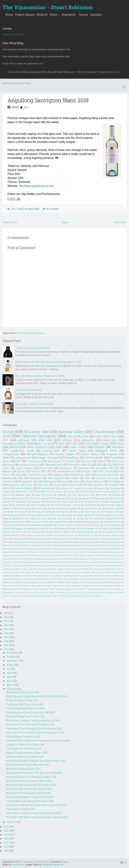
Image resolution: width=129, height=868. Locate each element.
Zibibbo (15, 549)
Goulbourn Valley (55, 565)
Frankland (94, 562)
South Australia (25, 468)
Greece (96, 565)
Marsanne (35, 478)
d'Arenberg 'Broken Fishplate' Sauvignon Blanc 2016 (36, 761)
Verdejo (62, 592)
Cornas (96, 525)
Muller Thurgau (79, 576)
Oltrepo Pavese (115, 579)
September (13, 661)
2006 (48, 471)
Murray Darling (41, 498)
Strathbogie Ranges (11, 589)
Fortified (6, 528)
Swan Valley (40, 589)
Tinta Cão (89, 512)
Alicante (118, 535)
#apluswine (106, 505)
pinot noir (110, 440)
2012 (114, 436)
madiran (78, 596)
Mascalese (117, 572)
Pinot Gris (118, 461)
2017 (6, 440)
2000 (113, 515)
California (65, 502)
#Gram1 (108, 512)
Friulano (105, 562)
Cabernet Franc (53, 465)
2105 (92, 535)
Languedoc (105, 502)
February (12, 689)
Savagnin (69, 545)
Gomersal (40, 565)
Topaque (68, 589)
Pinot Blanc (26, 522)
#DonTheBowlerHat (101, 549)
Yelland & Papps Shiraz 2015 (22, 700)
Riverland (84, 492)
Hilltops (36, 471)
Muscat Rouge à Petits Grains (94, 528)
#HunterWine (22, 492)
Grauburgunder (84, 565)
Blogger (116, 72)
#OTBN (21, 535)
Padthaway (7, 582)
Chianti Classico (73, 525)
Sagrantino (65, 512)
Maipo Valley (90, 572)
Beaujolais (36, 502)
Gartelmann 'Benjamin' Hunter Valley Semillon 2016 (36, 805)
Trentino (117, 498)
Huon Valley (29, 569)
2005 (85, 485)
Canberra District (29, 465)
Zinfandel (116, 495)
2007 (116, 468)
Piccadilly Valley (64, 582)
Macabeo (62, 528)
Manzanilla (104, 572)
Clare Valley (78, 447)
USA (99, 512)
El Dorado (85, 508)
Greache (6, 542)
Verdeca (52, 592)
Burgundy (49, 525)
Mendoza (71, 542)
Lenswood (7, 572)
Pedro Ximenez (33, 582)
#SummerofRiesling (12, 498)
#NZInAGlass (19, 552)
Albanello (94, 552)
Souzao (56, 522)
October (11, 657)
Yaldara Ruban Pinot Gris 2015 (23, 737)
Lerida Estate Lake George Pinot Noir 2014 (30, 801)
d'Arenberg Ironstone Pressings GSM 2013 (30, 712)
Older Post (120, 222)
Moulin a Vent (47, 576)
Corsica (60, 559)
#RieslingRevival (41, 492)
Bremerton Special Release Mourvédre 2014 (31, 785)
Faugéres (73, 562)
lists (69, 596)
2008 (6, 458)
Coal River (79, 502)
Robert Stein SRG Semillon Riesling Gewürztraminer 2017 (48, 362)
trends (97, 596)
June (9, 673)
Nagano (17, 579)
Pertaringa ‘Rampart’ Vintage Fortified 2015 (30, 797)
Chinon (118, 555)
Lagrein (102, 488)
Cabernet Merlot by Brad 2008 (32, 348)
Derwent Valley (115, 539)
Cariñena (32, 555)
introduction (49, 549)
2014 (85, 436)
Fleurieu (6, 495)
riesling (67, 440)
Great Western (18, 512)
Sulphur (80, 545)
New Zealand (56, 478)
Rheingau (58, 545)
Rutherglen (51, 512)
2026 (6, 613)
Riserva (65, 586)
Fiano (76, 481)
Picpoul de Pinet (25, 545)
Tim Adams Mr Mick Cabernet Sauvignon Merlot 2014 (37, 817)
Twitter (118, 545)
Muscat (111, 542)
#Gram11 (120, 512)
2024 (88, 478)
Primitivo (104, 495)
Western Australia (102, 492)
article (6, 488)
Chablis (33, 518)
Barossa (7, 478)
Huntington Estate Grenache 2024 (35, 404)
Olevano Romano (97, 579)
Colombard (38, 559)
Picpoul (38, 512)
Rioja (71, 498)
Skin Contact (108, 532)
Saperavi (94, 532)
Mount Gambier (63, 576)
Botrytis (9, 508)
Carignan (98, 485)
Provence (38, 545)
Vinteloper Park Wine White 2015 (25, 704)
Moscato (71, 492)
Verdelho (114, 485)
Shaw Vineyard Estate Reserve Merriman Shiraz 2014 (36, 696)
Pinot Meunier (58, 498)
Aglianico (120, 505)
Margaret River (106, 451)
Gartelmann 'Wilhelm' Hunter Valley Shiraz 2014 (33, 813)
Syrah (11, 465)
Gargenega (31, 528)
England (36, 562)
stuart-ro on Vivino (13, 34)
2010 (61, 443)
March (10, 685)
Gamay (52, 481)
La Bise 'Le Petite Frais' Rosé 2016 (25, 745)
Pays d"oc (7, 532)
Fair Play (98, 508)
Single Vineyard (48, 458)
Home (9, 15)
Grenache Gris (108, 565)
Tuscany (19, 592)
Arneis (74, 495)
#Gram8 (103, 515)
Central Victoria (55, 508)
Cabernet (43, 485)
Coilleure (27, 559)
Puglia (48, 545)
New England (116, 481)
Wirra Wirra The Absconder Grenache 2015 (30, 724)
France (21, 471)
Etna (63, 562)
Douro (26, 562)
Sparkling (72, 458)
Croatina (106, 559)
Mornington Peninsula (61, 461)
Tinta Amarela (93, 545)
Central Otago (88, 495)
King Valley (46, 468)
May (9, 677)
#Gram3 (46, 515)
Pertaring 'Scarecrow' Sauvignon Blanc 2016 (31, 777)
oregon (60, 549)
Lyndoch (59, 572)
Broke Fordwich (24, 508)
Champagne (72, 508)
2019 (88, 443)
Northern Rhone (79, 579)
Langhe (118, 569)
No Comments (52, 209)
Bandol (31, 539)
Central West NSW (71, 555)
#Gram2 (34, 515)
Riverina (72, 485)
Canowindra (20, 555)
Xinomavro (17, 596)
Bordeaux (36, 525)
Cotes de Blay (93, 559)
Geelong (6, 565)
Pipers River (79, 582)
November (13, 653)
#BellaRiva (85, 549)
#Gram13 (10, 515)
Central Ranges (24, 488)
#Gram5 (69, 515)
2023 (20, 478)
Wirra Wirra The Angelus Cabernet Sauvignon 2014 (35, 732)
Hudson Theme (18, 864)
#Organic (87, 471)
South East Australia (71, 505)
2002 (118, 522)
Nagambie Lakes (23, 495)
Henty (42, 542)
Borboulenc (7, 555)
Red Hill (108, 582)
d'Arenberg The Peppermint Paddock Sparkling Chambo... (39, 741)
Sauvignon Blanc (32, 209)
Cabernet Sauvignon (39, 436)
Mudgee (100, 447)
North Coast (63, 579)
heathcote (96, 475)
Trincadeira (7, 592)
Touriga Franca (105, 589)
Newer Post (10, 222)
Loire (51, 528)
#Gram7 (92, 515)
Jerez (77, 569)
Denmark (89, 488)
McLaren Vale (36, 432)
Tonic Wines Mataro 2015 (20, 809)
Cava (59, 525)
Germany (80, 518)
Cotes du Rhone (64, 518)
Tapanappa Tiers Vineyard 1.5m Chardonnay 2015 (34, 728)
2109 (99, 535)
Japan (68, 569)
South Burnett (84, 498)
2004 (40, 481)
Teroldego (77, 522)
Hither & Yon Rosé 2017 (28, 390)
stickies (88, 596)
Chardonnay (104, 432)
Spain (29, 485)
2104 (70, 552)
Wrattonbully (94, 458)
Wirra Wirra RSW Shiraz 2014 (22, 692)
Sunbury (27, 589)
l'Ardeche (60, 596)
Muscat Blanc (40, 505)
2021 (89, 465)
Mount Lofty (25, 505)
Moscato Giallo (31, 576)
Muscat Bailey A (114, 576)
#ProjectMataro (37, 454)
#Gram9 (6, 552)
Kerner (96, 569)
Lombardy (48, 572)
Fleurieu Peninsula (108, 478)
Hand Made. (15, 569)
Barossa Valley (71, 432)
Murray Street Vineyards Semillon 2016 (28, 793)
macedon (7, 502)
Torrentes (80, 589)
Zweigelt (25, 549)
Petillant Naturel (10, 522)
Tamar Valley (55, 589)
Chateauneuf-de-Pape (96, 539)
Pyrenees (86, 461)
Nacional (6, 579)
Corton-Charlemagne (76, 559)
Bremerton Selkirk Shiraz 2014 (23, 769)
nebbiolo (58, 475)
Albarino (108, 535)
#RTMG (32, 552)
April (9, 681)
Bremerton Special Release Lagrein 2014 (29, 789)
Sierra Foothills (42, 522)
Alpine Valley (8, 539)
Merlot (14, 447)
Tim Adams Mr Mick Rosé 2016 (24, 749)
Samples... (97, 15)
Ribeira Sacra (52, 586)
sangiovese (23, 458)
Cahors (66, 539)
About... (55, 15)
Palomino (19, 582)
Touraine (91, 589)
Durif (118, 492)
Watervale (62, 495)
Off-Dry (54, 505)
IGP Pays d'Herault (46, 569)
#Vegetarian (62, 535)
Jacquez (51, 542)
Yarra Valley (78, 451)
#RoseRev (114, 475)
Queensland (81, 532)
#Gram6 (80, 515)
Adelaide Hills (28, 440)
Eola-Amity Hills (50, 562)
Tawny (66, 522)
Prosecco (7, 492)
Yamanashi (29, 596)
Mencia (117, 502)
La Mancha (107, 569)
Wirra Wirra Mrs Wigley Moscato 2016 (28, 765)
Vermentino (74, 465)
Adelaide (64, 488)
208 (86, 535)
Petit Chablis (48, 582)
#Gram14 (22, 515)
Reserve (16, 586)
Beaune (41, 539)
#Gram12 (108, 522)
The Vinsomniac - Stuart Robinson (48, 7)
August (10, 665)
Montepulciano (46, 488)
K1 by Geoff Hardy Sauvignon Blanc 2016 (29, 781)
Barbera (7, 471)
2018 (49, 440)
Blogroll (42, 15)
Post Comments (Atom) (31, 333)
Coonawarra (35, 461)
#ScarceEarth (33, 535)
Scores (84, 15)
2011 (75, 443)
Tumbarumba (90, 505)
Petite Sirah (10, 545)
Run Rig (96, 586)
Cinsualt (6, 559)
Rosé (121, 443)
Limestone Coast (37, 475)
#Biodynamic (21, 502)
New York (49, 579)
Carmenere (44, 555)
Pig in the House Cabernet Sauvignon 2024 (40, 376)
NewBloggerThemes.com (53, 864)
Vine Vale (10, 535)
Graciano (58, 492)
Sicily (64, 481)
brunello (41, 596)
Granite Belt (51, 451)
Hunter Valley (65, 454)
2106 (27, 498)
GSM (5, 512)
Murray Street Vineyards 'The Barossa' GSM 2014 (34, 773)
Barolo (25, 525)
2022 (99, 465)
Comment (50, 559)
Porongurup (115, 488)
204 (62, 552)
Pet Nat (117, 518)
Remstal (118, 582)
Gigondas (16, 565)
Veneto (121, 532)
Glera (91, 518)
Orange (20, 209)
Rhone (26, 586)
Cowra (57, 485)
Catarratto (56, 555)
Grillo (43, 528)
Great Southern (37, 447)
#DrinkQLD (117, 549)
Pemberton (14, 485)
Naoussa (28, 579)
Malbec (102, 461)
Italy (19, 475)
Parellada (116, 528)
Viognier (112, 454)
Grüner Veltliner (94, 481)
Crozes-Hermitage (112, 525)
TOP (124, 862)
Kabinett (86, 569)
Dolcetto (92, 502)
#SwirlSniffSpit (48, 535)
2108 (77, 552)
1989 (48, 552)
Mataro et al (42, 443)
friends (50, 596)
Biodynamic (26, 481)
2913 (85, 552)
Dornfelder (7, 562)
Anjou (119, 552)
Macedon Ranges (73, 572)
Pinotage (49, 532)
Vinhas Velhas (90, 592)
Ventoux (41, 592)
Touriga (88, 522)
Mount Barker (9, 505)
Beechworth (51, 502)
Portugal (97, 582)
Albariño (15, 525)
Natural (121, 542)
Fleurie (83, 562)
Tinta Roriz (107, 545)
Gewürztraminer (66, 471)
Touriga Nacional (102, 498)
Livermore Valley (33, 572)
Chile (87, 525)
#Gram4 (57, 515)
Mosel (90, 542)
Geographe (102, 468)
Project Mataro (25, 15)
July (9, 669)
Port (89, 582)
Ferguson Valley (113, 508)
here (42, 64)
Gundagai (32, 542)
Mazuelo (60, 542)
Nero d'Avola (105, 471)
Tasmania (84, 468)
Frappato (18, 528)
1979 (40, 552)
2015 (13, 209)
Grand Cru (70, 565)
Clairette (16, 559)
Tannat (38, 495)
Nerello (39, 579)
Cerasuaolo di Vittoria (91, 555)
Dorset (17, 562)
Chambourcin (78, 539)
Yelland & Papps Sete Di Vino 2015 (25, 716)
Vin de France (74, 592)
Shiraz (8, 432)
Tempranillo (11, 454)
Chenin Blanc (47, 518)
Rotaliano (76, 586)
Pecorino (19, 532)
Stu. (26, 107)
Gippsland (28, 565)
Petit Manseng (34, 532)
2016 (70, 436)
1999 (55, 552)
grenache (88, 440)
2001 (73, 535)
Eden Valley (90, 454)
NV (19, 461)
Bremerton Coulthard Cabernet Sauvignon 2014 (33, 720)
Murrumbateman (97, 576)
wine (98, 522)
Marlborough (77, 475)
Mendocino (7, 576)
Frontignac (117, 562)
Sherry (118, 586)
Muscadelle (100, 542)
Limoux (18, 572)
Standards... (69, 15)
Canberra (39, 508)
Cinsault (77, 488)
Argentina (21, 539)
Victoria (49, 495)
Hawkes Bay (104, 518)
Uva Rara (30, 592)
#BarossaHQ (72, 549)
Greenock (8, 481)
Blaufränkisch (19, 518)
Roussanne (66, 468)
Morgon (81, 542)
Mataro (73, 528)
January (11, 822)
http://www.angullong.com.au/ (36, 186)
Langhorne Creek (22, 451)
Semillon (118, 447)
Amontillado (107, 552)
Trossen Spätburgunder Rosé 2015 (25, 708)
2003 (5, 525)
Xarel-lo (6, 549)
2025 (80, 535)
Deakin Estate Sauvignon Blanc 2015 (27, 753)
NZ (30, 512)
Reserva (6, 586)
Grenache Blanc (19, 542)
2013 (99, 436)
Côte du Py (117, 559)
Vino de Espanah (108, 592)
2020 (110, 465)
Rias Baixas (38, 586)
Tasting (77, 512)
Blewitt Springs (53, 539)
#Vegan (75, 478)
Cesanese (108, 555)
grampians (36, 549)
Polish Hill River (64, 532)
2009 (59, 447)
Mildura (18, 576)
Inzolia (60, 569)
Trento (118, 589)
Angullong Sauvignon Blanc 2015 (48, 100)
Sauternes (108, 586)
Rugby (86, 586)
